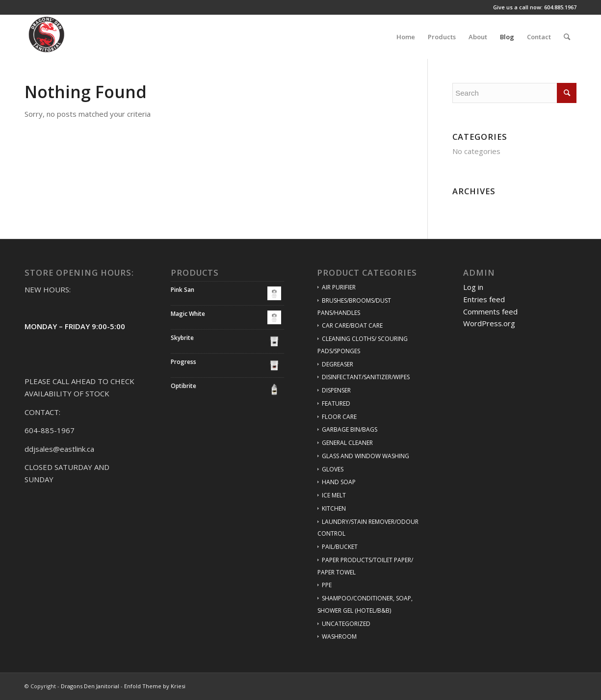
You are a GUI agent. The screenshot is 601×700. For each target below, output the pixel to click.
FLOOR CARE (339, 417)
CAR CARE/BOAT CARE (352, 325)
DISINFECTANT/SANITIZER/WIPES (366, 377)
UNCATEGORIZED (346, 624)
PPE (327, 585)
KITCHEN (334, 508)
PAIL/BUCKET (340, 547)
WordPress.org (489, 323)
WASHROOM (339, 636)
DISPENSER (336, 390)
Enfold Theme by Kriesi (155, 686)
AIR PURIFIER (339, 287)
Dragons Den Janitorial (90, 686)
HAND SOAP (339, 482)
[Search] (567, 37)
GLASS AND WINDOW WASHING (366, 456)
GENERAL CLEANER (347, 443)
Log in (473, 287)
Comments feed (490, 311)
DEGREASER (338, 364)
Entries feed (484, 299)
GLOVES (333, 469)
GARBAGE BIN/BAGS (350, 429)
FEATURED (336, 403)
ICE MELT (334, 495)
